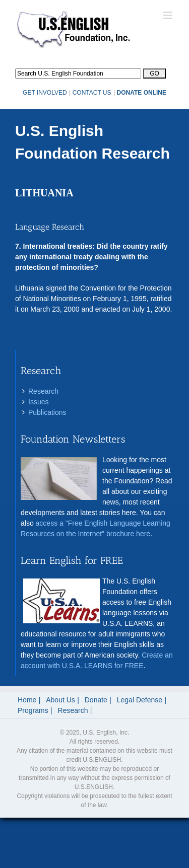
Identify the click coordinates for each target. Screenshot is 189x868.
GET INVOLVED (45, 93)
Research (43, 391)
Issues (38, 402)
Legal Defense (140, 700)
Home (27, 700)
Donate (96, 700)
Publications (47, 412)
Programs (33, 710)
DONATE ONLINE (142, 93)
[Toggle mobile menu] (169, 15)
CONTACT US (92, 93)
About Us (60, 700)
